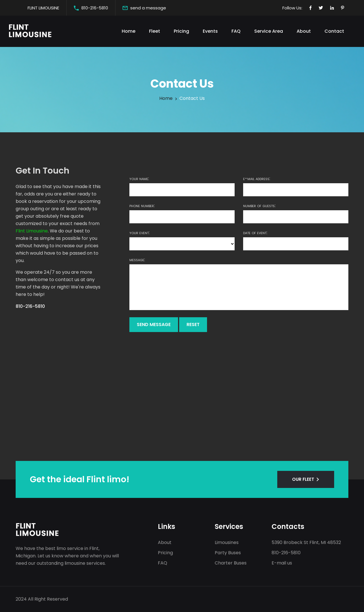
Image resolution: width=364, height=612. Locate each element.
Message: (137, 260)
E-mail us (282, 563)
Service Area (269, 31)
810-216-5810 (95, 8)
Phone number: (142, 206)
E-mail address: (257, 179)
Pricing (181, 31)
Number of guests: (259, 206)
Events (210, 31)
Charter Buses (231, 563)
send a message (148, 8)
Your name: (139, 179)
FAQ (236, 31)
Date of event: (255, 233)
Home (129, 31)
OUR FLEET (303, 479)
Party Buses (228, 553)
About (304, 31)
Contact (334, 31)
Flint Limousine (32, 231)
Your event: (139, 233)
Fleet (155, 31)
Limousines (227, 542)
